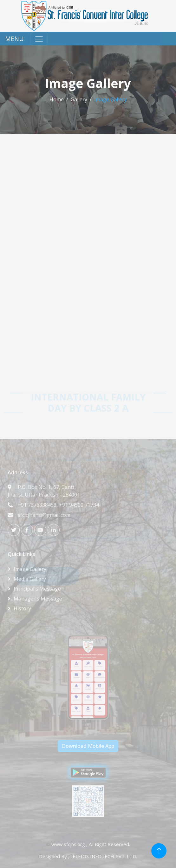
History (22, 608)
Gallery (79, 99)
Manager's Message (38, 599)
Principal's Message (37, 589)
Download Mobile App (88, 746)
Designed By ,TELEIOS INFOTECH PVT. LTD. (88, 856)
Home (57, 99)
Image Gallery (30, 569)
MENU (14, 39)
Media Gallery (30, 579)
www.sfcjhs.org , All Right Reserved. (91, 844)
